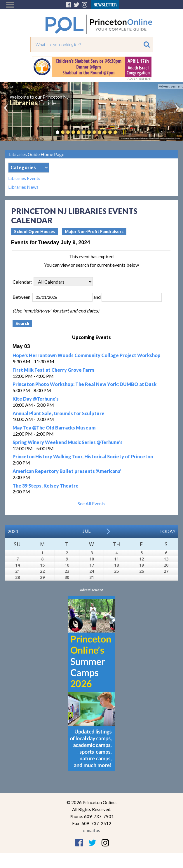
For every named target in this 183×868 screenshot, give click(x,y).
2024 (13, 531)
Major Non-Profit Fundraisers (94, 232)
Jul (87, 531)
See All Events (92, 503)
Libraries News (23, 187)
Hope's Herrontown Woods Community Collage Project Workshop (87, 355)
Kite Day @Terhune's (36, 399)
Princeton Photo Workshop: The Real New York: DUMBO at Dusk (84, 384)
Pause (124, 132)
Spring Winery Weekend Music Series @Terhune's (68, 442)
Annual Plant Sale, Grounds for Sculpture (59, 413)
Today (167, 531)
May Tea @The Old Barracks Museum (54, 428)
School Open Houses (35, 232)
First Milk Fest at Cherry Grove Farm (53, 370)
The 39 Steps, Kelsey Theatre (46, 486)
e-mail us (92, 830)
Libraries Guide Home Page (37, 154)
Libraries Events (24, 178)
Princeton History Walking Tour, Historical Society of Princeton (83, 456)
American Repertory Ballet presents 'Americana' (67, 471)
